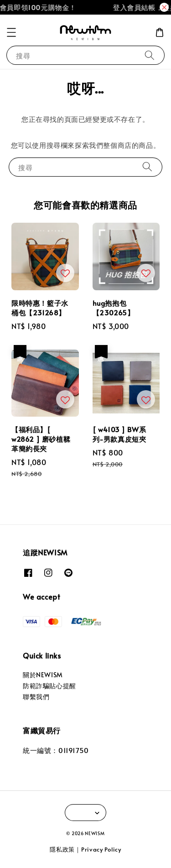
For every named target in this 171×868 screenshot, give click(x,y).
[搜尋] (150, 55)
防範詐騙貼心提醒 (49, 686)
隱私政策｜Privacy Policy (85, 849)
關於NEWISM (43, 675)
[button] (11, 32)
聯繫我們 (36, 697)
